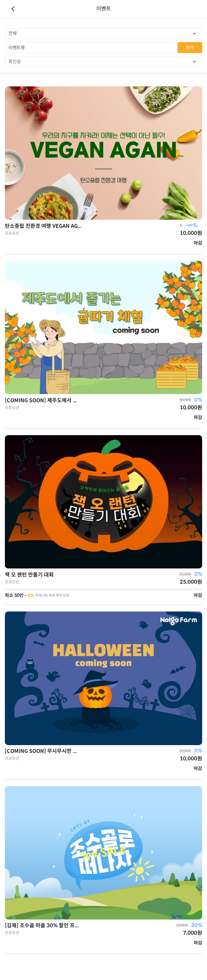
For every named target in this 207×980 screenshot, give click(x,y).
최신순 (15, 61)
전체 (13, 33)
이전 (13, 9)
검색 (190, 48)
